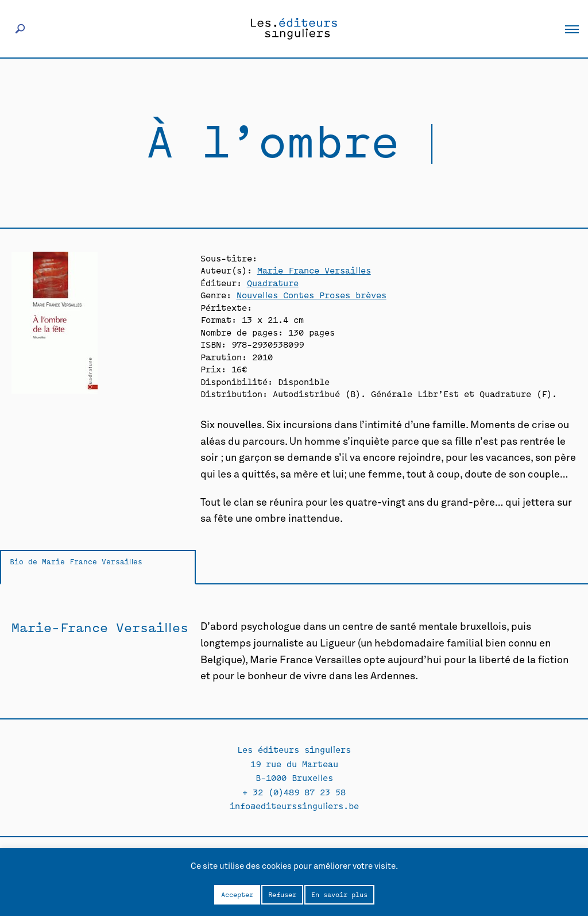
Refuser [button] (282, 894)
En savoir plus (339, 894)
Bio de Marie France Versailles (76, 561)
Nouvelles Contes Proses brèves (312, 295)
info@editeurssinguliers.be (294, 805)
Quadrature (273, 282)
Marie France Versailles (314, 270)
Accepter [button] (237, 894)
